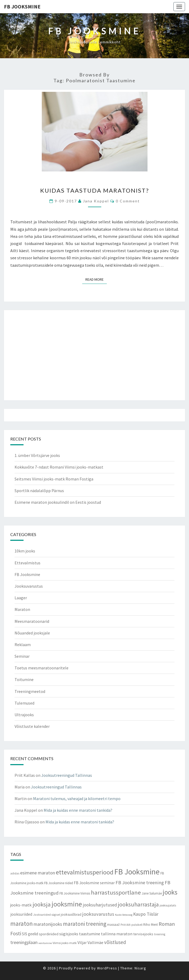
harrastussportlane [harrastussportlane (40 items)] (116, 892)
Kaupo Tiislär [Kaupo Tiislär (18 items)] (146, 914)
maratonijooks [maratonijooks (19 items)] (48, 924)
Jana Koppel (96, 201)
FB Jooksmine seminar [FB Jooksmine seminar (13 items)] (94, 883)
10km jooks (25, 551)
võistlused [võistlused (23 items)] (115, 942)
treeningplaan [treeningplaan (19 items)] (24, 942)
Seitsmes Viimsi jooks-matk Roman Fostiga (54, 479)
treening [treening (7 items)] (160, 934)
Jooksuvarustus (29, 586)
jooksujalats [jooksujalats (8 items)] (168, 905)
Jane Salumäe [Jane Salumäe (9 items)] (152, 893)
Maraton (22, 609)
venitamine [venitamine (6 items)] (45, 943)
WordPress (107, 968)
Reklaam (23, 645)
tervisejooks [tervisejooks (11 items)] (143, 934)
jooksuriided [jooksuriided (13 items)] (21, 914)
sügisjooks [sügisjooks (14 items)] (69, 934)
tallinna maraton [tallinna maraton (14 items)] (117, 934)
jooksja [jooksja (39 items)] (42, 904)
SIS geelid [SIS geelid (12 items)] (30, 934)
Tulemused (24, 703)
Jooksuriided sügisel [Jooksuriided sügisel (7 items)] (47, 915)
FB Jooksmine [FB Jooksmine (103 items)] (137, 872)
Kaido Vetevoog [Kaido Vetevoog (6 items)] (124, 915)
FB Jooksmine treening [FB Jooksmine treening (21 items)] (140, 883)
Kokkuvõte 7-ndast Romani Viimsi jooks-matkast (59, 467)
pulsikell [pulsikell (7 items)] (137, 925)
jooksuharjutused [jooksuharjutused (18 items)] (100, 905)
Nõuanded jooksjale (32, 633)
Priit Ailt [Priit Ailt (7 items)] (126, 925)
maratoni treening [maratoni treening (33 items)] (85, 924)
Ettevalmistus (27, 563)
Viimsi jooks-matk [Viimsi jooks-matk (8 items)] (65, 943)
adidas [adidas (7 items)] (15, 873)
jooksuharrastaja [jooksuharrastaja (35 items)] (138, 904)
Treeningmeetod (30, 691)
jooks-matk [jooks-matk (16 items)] (21, 905)
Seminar (22, 656)
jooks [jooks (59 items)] (170, 892)
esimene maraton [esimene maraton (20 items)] (38, 873)
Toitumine (24, 679)
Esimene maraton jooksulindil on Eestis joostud (58, 502)
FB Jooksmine (22, 6)
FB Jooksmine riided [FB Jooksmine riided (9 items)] (59, 883)
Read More (96, 279)
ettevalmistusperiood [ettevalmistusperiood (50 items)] (85, 872)
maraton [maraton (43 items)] (22, 924)
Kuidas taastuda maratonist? (95, 190)
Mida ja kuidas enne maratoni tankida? (78, 810)
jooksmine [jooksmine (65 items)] (67, 904)
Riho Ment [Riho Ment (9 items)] (151, 925)
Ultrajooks (24, 715)
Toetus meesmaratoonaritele (42, 668)
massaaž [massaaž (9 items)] (113, 925)
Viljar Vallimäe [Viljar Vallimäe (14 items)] (90, 942)
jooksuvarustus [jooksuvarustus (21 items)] (98, 914)
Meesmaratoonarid (32, 621)
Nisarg (140, 968)
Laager (21, 598)
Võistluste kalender (32, 726)
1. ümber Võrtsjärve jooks (37, 455)
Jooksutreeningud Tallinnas (67, 775)
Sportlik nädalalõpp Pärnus (39, 491)
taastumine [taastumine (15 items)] (90, 934)
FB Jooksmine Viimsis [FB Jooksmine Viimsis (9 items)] (75, 893)
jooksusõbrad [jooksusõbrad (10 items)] (71, 915)
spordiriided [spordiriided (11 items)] (49, 934)
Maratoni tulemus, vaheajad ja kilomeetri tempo (77, 798)
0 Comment (128, 201)
